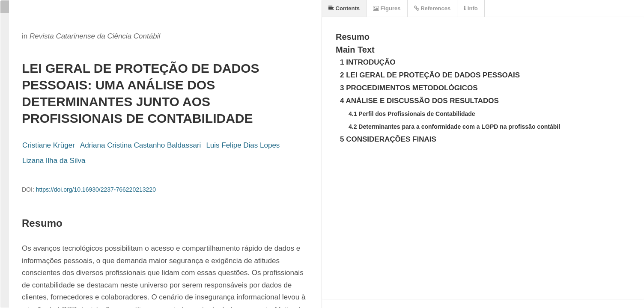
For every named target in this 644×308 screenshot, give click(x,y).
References (432, 8)
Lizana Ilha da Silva (54, 161)
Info (471, 8)
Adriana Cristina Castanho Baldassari (141, 145)
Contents (344, 8)
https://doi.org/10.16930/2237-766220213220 (96, 190)
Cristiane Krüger (49, 145)
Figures (387, 8)
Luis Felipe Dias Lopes (243, 145)
